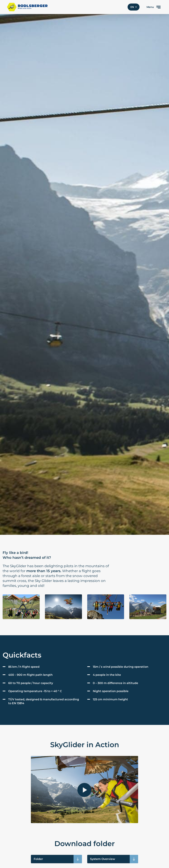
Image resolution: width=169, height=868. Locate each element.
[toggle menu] (154, 7)
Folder (38, 859)
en (132, 7)
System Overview (103, 859)
